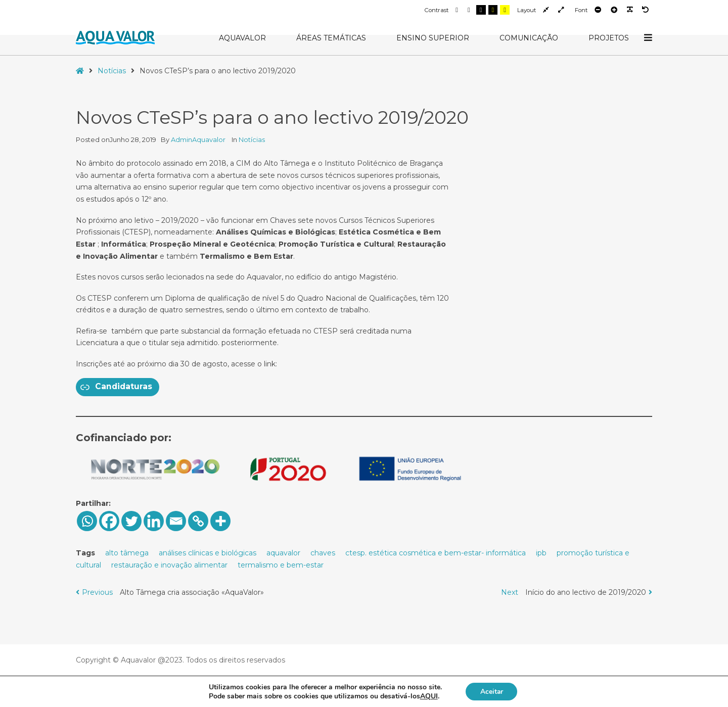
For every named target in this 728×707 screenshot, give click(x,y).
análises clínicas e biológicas (208, 553)
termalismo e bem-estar (281, 565)
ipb (541, 553)
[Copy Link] (198, 521)
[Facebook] (109, 521)
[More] (220, 521)
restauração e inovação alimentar (169, 565)
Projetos (609, 38)
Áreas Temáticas (331, 38)
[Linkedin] (154, 521)
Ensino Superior (433, 38)
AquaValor (242, 38)
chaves (323, 553)
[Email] (176, 521)
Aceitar (491, 691)
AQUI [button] (428, 696)
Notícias (112, 71)
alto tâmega (127, 553)
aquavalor (283, 553)
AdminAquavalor (199, 139)
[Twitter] (131, 521)
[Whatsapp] (87, 521)
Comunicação (529, 38)
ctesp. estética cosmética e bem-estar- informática (436, 553)
